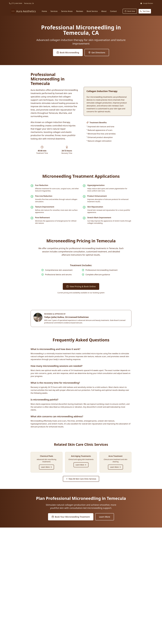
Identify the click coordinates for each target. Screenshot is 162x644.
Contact (113, 11)
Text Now (145, 11)
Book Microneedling (68, 53)
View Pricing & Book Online (81, 286)
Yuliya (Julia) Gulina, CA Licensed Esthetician (66, 317)
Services (54, 11)
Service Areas (67, 11)
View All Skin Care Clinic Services (81, 479)
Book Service (92, 11)
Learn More (47, 467)
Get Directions (97, 53)
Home (44, 11)
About (104, 11)
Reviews (80, 11)
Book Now (130, 11)
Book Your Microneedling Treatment (71, 517)
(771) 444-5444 (17, 3)
